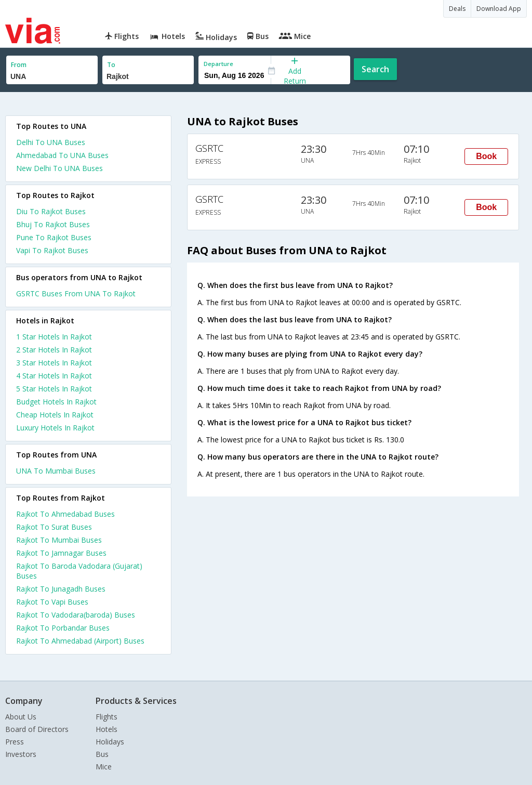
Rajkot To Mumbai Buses (59, 540)
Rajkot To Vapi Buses (52, 602)
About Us (21, 717)
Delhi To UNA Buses (51, 142)
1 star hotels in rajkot (54, 337)
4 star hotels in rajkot (54, 376)
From (19, 65)
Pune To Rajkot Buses (54, 237)
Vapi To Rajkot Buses (52, 250)
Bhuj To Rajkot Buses (53, 224)
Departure (218, 64)
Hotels (107, 729)
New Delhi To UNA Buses (59, 168)
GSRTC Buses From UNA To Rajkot (76, 293)
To (111, 65)
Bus (102, 754)
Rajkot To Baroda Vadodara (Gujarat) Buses (79, 571)
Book (486, 156)
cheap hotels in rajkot (55, 415)
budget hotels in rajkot (56, 402)
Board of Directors (37, 729)
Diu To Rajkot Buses (51, 211)
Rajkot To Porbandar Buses (63, 628)
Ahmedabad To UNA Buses (62, 155)
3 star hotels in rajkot (54, 363)
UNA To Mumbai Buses (56, 471)
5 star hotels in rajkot (54, 389)
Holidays (110, 742)
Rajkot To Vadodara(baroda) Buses (76, 615)
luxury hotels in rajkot (55, 428)
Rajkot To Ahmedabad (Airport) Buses (80, 641)
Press (15, 742)
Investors (21, 754)
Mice (104, 767)
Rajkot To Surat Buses (54, 527)
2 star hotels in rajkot (54, 350)
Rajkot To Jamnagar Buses (61, 553)
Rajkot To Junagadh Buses (61, 589)
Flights (107, 717)
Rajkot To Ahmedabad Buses (65, 514)
